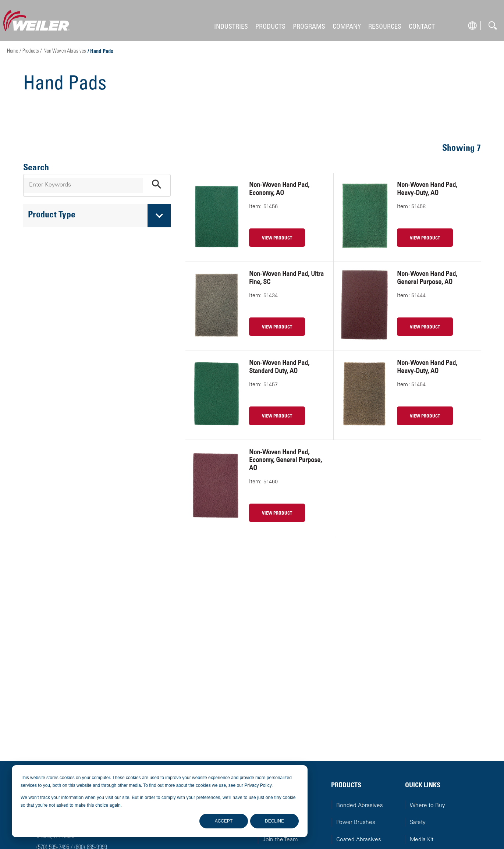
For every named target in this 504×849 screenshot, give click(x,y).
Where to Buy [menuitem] (427, 806)
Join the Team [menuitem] (280, 840)
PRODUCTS (270, 27)
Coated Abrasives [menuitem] (359, 840)
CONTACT (422, 27)
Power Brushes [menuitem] (356, 823)
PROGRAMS (309, 27)
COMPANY (347, 27)
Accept (224, 821)
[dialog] (160, 801)
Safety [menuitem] (418, 823)
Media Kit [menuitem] (422, 840)
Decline (274, 821)
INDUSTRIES (231, 27)
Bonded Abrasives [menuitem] (360, 806)
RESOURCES (385, 27)
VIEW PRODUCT (277, 238)
